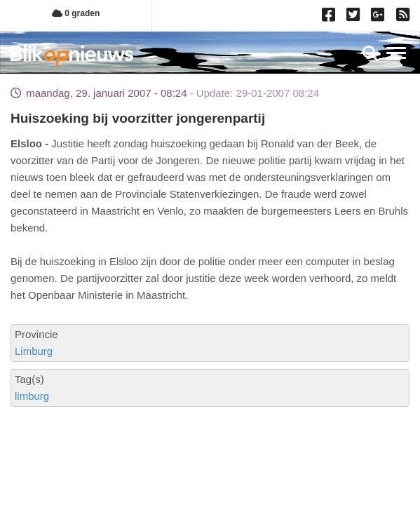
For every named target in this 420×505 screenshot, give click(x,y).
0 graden (76, 13)
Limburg (34, 351)
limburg (32, 396)
